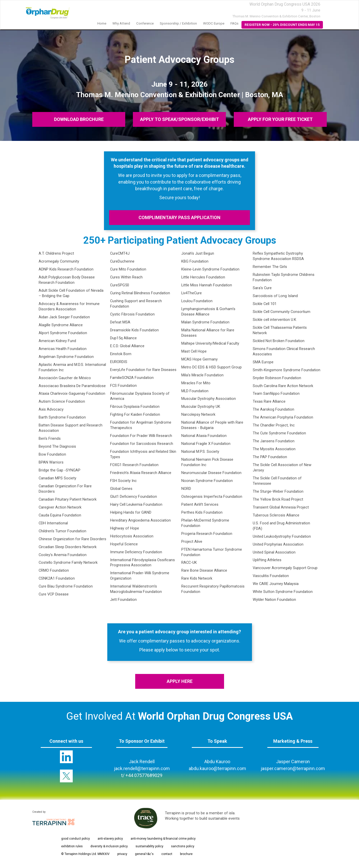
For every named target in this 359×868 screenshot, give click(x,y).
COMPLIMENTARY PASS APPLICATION (179, 217)
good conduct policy (76, 839)
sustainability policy (149, 846)
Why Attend (121, 23)
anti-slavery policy (110, 839)
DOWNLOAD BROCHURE (79, 119)
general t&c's (144, 854)
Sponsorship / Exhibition (178, 23)
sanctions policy (183, 846)
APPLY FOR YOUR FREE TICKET (280, 119)
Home (102, 23)
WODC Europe (214, 23)
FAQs (234, 23)
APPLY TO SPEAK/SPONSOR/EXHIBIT (179, 119)
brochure (186, 854)
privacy (122, 854)
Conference (145, 23)
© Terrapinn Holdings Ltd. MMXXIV (85, 854)
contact (167, 854)
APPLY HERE (179, 681)
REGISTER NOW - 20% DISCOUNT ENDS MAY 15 (282, 25)
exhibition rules (72, 846)
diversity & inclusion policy (109, 846)
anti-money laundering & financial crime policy (163, 839)
